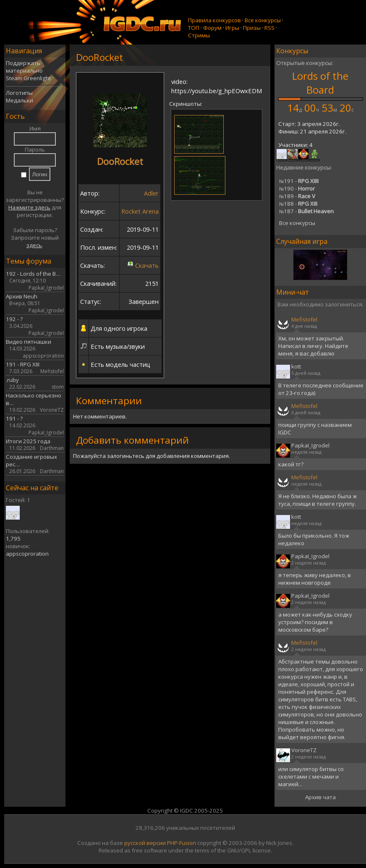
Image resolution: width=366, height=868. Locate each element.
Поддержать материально (24, 67)
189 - (297, 196)
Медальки (20, 100)
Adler (151, 193)
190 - (297, 188)
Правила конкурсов (214, 20)
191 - (299, 181)
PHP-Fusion (182, 843)
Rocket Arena (140, 211)
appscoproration (27, 554)
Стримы (199, 35)
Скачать (147, 265)
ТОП (194, 28)
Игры (232, 28)
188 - (298, 204)
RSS (269, 28)
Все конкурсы (263, 20)
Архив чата (320, 797)
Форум (212, 28)
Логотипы (19, 93)
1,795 (13, 539)
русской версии (145, 843)
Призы (252, 28)
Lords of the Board (320, 83)
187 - (306, 211)
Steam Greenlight (28, 78)
